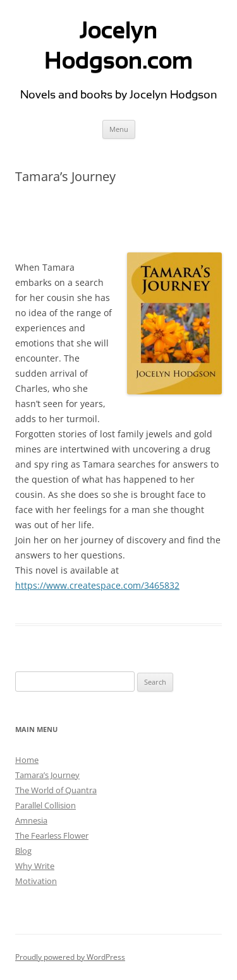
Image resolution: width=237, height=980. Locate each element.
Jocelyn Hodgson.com (118, 45)
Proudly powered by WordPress (70, 957)
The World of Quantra (56, 790)
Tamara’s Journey (47, 775)
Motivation (36, 881)
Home (27, 760)
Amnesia (31, 820)
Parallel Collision (46, 805)
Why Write (35, 866)
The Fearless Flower (52, 835)
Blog (23, 851)
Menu (119, 129)
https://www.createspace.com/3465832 (97, 585)
